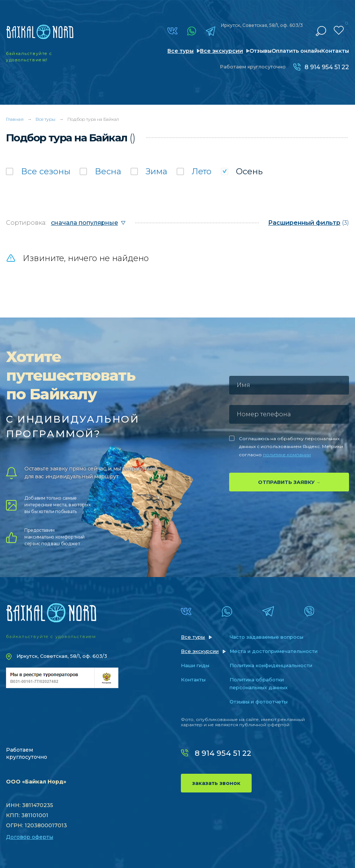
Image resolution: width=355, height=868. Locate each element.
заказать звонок (216, 783)
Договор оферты (30, 837)
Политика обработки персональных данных (259, 683)
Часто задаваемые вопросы (266, 637)
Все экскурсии (222, 51)
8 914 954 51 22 (327, 67)
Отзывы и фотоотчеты (259, 702)
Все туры (180, 51)
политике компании (287, 455)
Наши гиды (195, 665)
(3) (309, 223)
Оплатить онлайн (296, 51)
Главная (15, 119)
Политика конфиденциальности (271, 665)
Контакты (335, 51)
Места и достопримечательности (274, 651)
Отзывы (260, 51)
